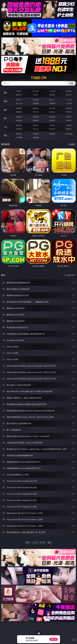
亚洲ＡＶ (19, 100)
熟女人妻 (19, 103)
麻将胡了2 (19, 95)
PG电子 (19, 91)
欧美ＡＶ (52, 100)
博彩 (5, 93)
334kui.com (38, 78)
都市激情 (19, 125)
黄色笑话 (52, 129)
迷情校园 (19, 129)
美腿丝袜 (19, 120)
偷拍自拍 (36, 108)
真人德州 (36, 91)
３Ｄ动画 (69, 100)
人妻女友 (52, 125)
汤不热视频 (69, 134)
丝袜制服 (36, 103)
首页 (28, 542)
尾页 (49, 542)
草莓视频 (52, 134)
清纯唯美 (36, 120)
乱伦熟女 (52, 112)
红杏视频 (19, 137)
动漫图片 (69, 117)
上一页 (35, 542)
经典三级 (36, 112)
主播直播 (52, 103)
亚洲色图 (36, 117)
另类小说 (36, 129)
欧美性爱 (69, 108)
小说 (5, 127)
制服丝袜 (19, 112)
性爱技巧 (69, 129)
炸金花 (36, 95)
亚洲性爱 (19, 108)
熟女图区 (52, 120)
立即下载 (54, 639)
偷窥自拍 (19, 117)
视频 (5, 101)
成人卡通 (52, 108)
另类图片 (69, 120)
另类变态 (69, 112)
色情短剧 (36, 137)
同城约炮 (19, 134)
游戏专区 (69, 91)
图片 (5, 118)
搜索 (72, 83)
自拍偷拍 (36, 100)
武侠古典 (69, 125)
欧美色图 (52, 117)
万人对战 (52, 91)
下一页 (42, 542)
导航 (5, 135)
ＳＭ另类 (69, 103)
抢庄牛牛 (69, 95)
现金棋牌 (52, 95)
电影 (5, 110)
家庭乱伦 (36, 125)
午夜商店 (36, 134)
